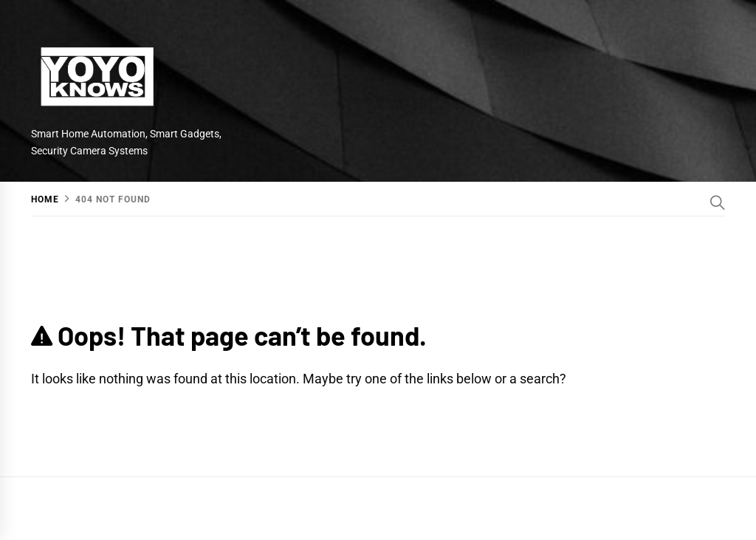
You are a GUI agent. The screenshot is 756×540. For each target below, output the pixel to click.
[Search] (718, 202)
